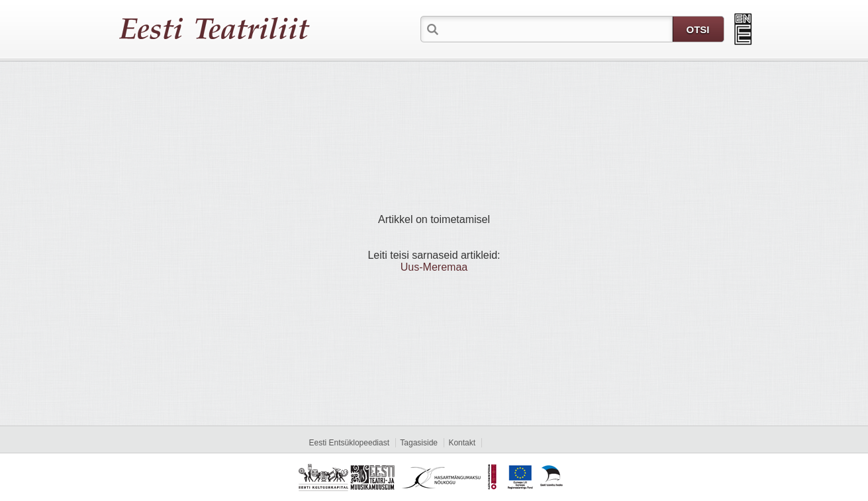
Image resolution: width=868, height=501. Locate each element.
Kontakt (462, 443)
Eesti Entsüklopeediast (349, 443)
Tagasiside (419, 443)
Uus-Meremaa (434, 267)
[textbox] (557, 28)
